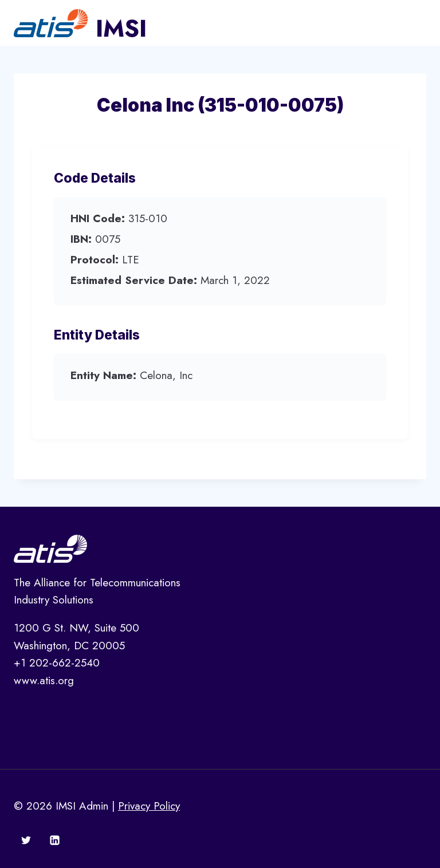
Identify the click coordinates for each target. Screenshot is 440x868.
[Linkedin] (54, 840)
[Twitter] (26, 840)
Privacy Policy (149, 806)
